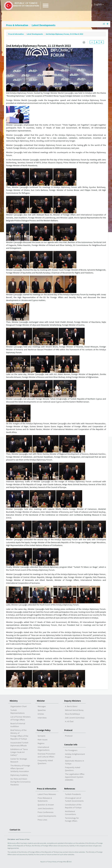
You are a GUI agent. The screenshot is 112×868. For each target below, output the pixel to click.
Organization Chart (19, 706)
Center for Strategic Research (19, 760)
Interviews (42, 718)
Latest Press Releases (47, 794)
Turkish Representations (18, 712)
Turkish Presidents (73, 794)
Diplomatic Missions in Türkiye (75, 762)
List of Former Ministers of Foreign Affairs (20, 718)
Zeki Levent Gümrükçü (75, 718)
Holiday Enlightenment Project (75, 755)
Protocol (68, 730)
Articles (41, 714)
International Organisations (44, 749)
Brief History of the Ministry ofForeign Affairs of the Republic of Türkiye (19, 734)
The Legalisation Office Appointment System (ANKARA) (75, 777)
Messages (42, 706)
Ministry (14, 701)
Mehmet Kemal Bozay (74, 710)
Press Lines (42, 820)
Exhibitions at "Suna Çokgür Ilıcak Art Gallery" (19, 752)
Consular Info (71, 745)
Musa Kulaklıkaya (72, 714)
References (70, 789)
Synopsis (41, 736)
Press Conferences (46, 812)
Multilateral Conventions (70, 813)
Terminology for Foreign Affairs (72, 819)
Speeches (42, 710)
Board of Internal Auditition (18, 725)
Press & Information (18, 25)
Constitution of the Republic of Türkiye (73, 806)
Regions (41, 743)
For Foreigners (71, 750)
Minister (41, 701)
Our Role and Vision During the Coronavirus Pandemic (20, 782)
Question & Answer (46, 805)
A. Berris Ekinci (71, 706)
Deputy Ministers (73, 701)
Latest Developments (44, 25)
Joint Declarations (46, 808)
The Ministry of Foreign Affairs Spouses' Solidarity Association (20, 768)
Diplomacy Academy (19, 775)
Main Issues (43, 740)
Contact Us (15, 830)
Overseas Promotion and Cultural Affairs (46, 755)
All (105, 24)
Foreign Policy (44, 730)
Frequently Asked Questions (45, 762)
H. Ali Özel (69, 721)
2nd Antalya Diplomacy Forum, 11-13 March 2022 (64, 34)
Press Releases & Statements (45, 799)
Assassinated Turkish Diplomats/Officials (19, 744)
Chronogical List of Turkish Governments (74, 799)
